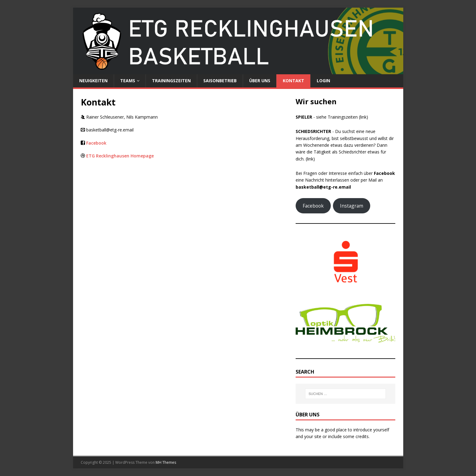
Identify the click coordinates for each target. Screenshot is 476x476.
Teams (128, 81)
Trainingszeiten (171, 81)
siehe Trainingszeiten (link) (342, 117)
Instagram (352, 206)
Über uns (260, 81)
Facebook (96, 143)
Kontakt (293, 81)
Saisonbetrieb (220, 81)
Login (323, 81)
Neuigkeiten (93, 81)
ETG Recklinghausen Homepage (120, 156)
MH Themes (166, 462)
